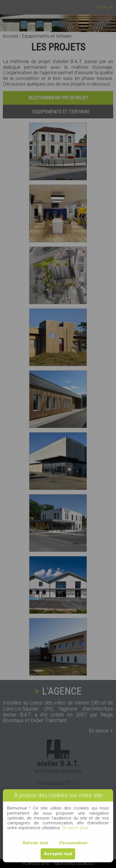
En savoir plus (75, 828)
